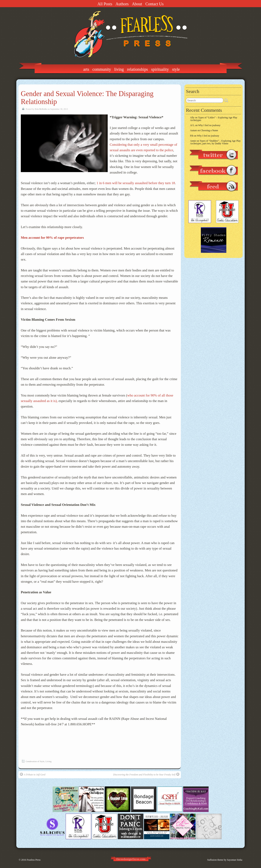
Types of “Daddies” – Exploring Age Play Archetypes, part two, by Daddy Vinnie (215, 142)
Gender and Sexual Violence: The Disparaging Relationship (87, 98)
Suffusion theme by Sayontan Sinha (225, 860)
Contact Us (154, 4)
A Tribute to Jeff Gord (33, 774)
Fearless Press (34, 860)
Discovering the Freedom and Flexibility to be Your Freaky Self (146, 774)
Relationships (137, 69)
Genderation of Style (35, 761)
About (137, 4)
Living (119, 69)
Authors (122, 4)
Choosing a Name (209, 130)
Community (102, 69)
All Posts (105, 4)
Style (176, 69)
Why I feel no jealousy (209, 125)
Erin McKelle (41, 109)
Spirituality (160, 69)
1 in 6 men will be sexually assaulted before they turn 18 (136, 183)
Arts (86, 69)
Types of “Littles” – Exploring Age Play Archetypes (214, 119)
